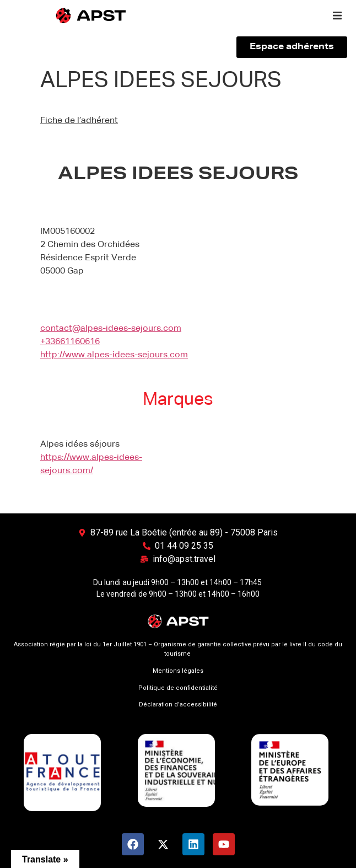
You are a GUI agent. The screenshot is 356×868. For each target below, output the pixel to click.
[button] (337, 15)
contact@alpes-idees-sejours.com (111, 329)
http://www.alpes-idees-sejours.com (114, 355)
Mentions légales (178, 671)
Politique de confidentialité (178, 688)
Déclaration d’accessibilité (178, 704)
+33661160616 (70, 342)
